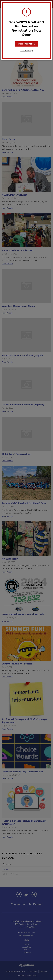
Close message (26, 51)
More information (26, 44)
